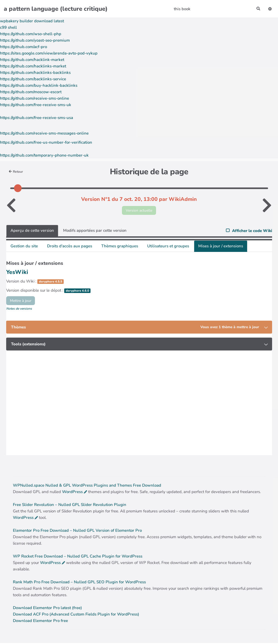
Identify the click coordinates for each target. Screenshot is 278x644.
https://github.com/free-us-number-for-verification (46, 142)
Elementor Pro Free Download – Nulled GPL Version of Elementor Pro (77, 531)
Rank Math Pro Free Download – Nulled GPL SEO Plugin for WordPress (79, 583)
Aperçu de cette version (32, 231)
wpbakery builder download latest (32, 21)
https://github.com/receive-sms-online (35, 98)
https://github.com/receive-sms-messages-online (44, 133)
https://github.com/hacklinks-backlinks (35, 73)
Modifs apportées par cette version (95, 231)
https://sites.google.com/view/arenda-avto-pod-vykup (49, 53)
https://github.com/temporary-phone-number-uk (44, 155)
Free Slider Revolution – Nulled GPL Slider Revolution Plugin (70, 506)
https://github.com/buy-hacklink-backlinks (39, 85)
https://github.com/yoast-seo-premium (35, 40)
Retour (17, 171)
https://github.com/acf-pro (24, 47)
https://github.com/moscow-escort (31, 92)
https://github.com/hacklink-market (32, 60)
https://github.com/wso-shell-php (31, 34)
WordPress (72, 493)
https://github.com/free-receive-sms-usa (37, 118)
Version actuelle (139, 211)
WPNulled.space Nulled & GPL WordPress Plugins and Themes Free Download (87, 486)
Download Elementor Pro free (40, 622)
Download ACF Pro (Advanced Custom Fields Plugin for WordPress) (76, 615)
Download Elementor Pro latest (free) (47, 609)
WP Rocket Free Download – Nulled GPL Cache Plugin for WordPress (78, 557)
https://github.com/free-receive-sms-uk (36, 105)
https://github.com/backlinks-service (33, 79)
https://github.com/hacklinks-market (33, 66)
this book (181, 9)
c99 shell (8, 27)
